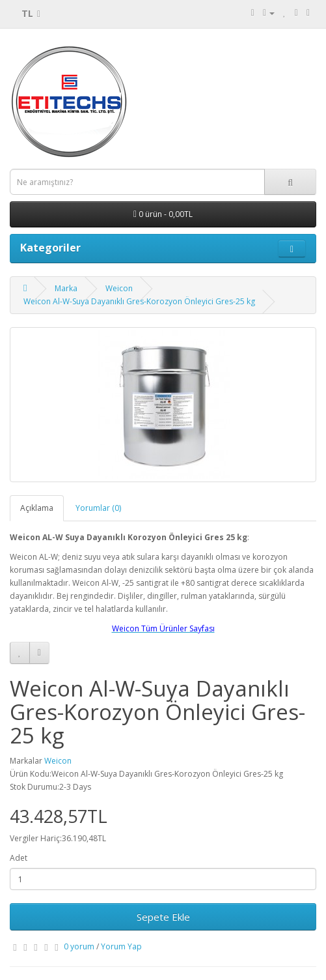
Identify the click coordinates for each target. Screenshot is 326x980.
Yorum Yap (121, 946)
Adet (19, 858)
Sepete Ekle (163, 917)
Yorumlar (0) (98, 508)
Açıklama (37, 508)
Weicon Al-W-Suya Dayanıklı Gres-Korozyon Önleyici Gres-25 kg (139, 301)
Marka (66, 288)
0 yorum (79, 946)
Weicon (119, 288)
